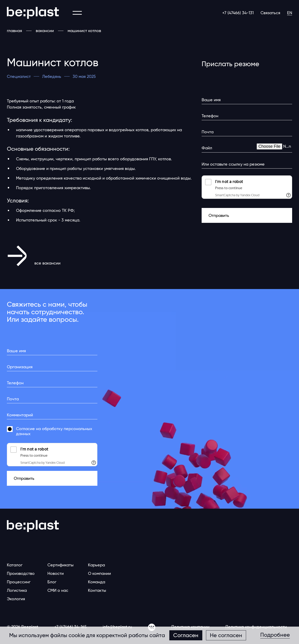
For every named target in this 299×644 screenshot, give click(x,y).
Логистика (17, 590)
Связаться (270, 13)
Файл (207, 148)
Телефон (210, 116)
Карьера (96, 565)
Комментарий (20, 415)
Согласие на (54, 431)
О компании (99, 573)
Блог (52, 582)
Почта (208, 132)
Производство (21, 573)
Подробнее (275, 635)
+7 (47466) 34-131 (238, 13)
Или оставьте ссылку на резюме (233, 164)
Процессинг (19, 582)
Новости (56, 573)
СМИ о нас (58, 590)
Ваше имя (211, 100)
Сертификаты (60, 565)
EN (290, 13)
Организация (20, 367)
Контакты (97, 590)
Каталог (15, 565)
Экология (16, 599)
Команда (97, 582)
